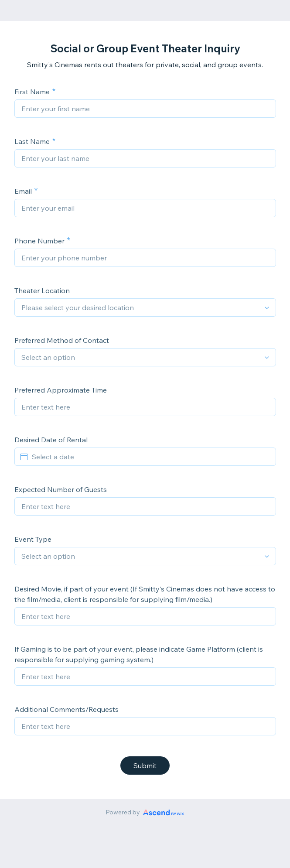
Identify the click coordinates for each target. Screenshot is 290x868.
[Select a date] (150, 457)
